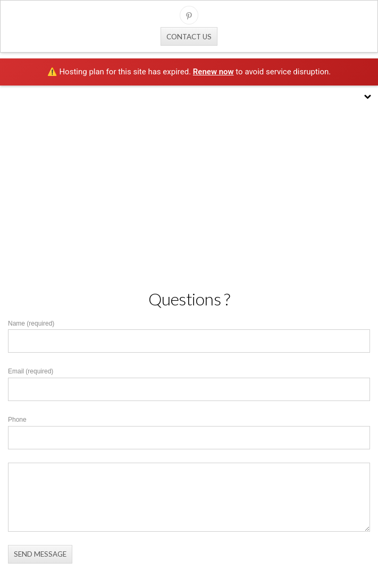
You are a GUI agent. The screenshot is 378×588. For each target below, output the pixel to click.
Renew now (213, 72)
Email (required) (31, 371)
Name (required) (31, 323)
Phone (17, 420)
